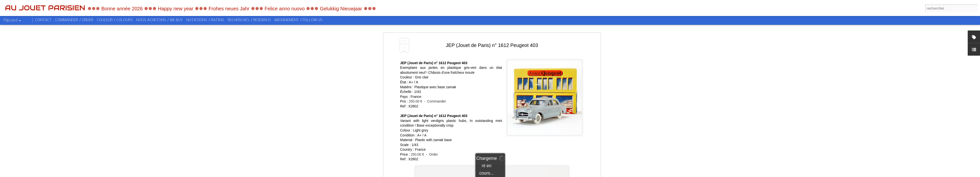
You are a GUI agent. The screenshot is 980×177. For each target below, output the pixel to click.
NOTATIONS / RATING (205, 20)
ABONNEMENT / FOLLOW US (298, 20)
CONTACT (43, 20)
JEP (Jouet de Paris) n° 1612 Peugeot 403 (492, 37)
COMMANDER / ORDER (74, 20)
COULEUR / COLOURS (115, 20)
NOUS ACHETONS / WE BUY (159, 20)
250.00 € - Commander (428, 93)
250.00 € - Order (424, 146)
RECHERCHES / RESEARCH (249, 20)
